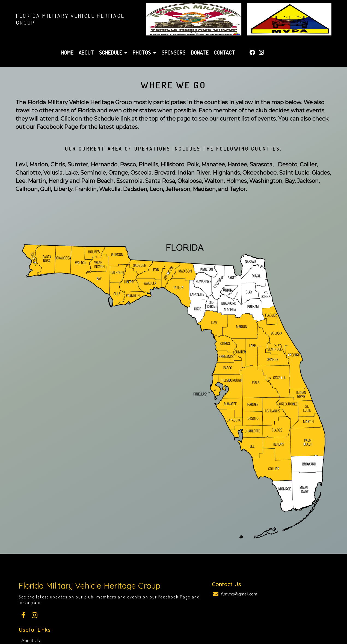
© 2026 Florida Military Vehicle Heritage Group (173, 625)
